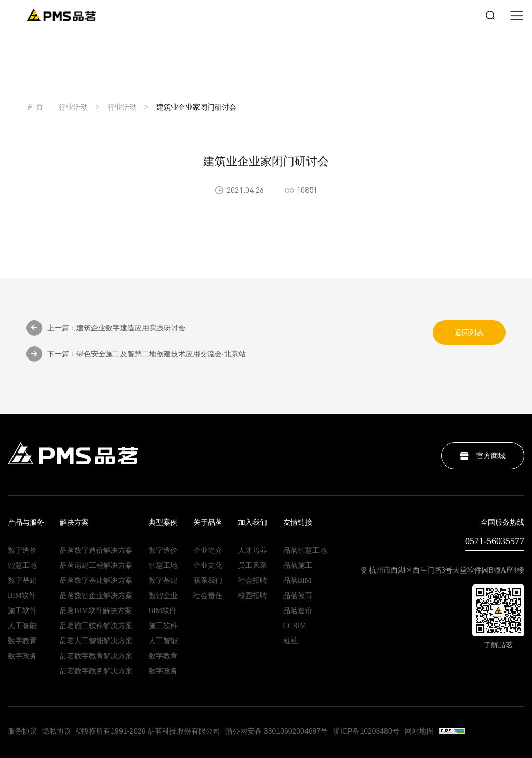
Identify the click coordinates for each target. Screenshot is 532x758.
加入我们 (252, 523)
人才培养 (252, 551)
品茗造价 (298, 611)
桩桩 (290, 641)
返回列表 (469, 333)
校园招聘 (252, 596)
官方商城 (483, 456)
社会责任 (208, 596)
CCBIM (295, 626)
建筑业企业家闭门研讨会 (196, 108)
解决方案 (74, 523)
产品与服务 (26, 523)
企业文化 (208, 566)
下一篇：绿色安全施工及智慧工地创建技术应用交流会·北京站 (136, 354)
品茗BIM (297, 581)
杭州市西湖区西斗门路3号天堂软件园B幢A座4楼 (443, 570)
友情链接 (298, 523)
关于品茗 (208, 523)
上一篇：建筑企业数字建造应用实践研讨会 (106, 328)
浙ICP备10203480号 (366, 731)
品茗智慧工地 (305, 551)
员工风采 (252, 566)
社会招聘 (252, 581)
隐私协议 (57, 731)
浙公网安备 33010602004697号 (277, 731)
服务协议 (22, 731)
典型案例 (163, 523)
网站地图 (419, 731)
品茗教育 (298, 596)
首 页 (35, 108)
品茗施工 (298, 566)
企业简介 (208, 551)
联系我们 (208, 581)
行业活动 (73, 108)
